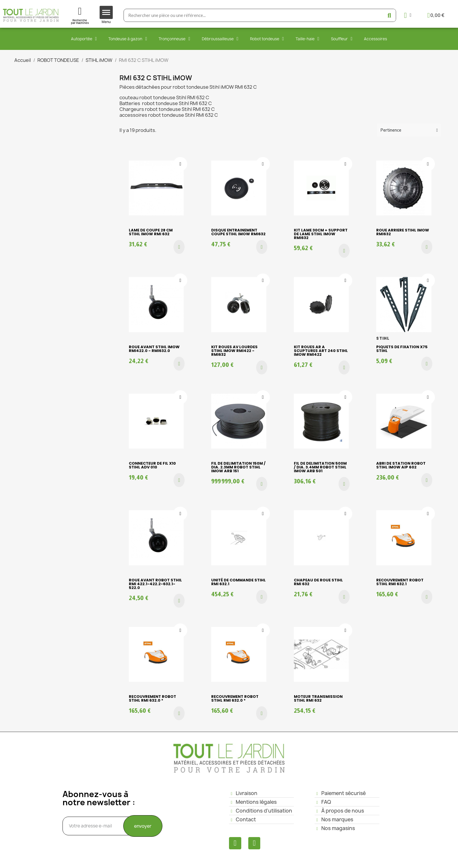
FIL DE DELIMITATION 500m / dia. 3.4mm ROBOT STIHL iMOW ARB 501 (320, 467)
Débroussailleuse (220, 39)
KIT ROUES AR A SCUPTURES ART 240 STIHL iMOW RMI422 (321, 351)
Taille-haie (307, 39)
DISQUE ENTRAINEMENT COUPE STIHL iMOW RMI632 (238, 232)
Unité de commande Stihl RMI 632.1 (238, 582)
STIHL (383, 338)
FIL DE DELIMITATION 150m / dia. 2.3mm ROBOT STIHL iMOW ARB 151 (238, 467)
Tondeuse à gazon (128, 39)
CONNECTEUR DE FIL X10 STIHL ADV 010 (152, 465)
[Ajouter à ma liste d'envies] (180, 164)
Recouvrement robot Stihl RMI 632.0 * (152, 698)
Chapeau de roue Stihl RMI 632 (318, 582)
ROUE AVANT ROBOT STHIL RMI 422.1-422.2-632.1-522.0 (155, 584)
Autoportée (84, 39)
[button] (179, 247)
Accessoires (375, 39)
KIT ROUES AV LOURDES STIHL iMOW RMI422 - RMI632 (234, 351)
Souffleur (342, 39)
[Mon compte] (408, 15)
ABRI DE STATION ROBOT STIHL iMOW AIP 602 (401, 465)
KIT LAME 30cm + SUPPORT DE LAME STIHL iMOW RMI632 (321, 234)
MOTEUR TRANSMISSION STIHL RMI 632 (318, 698)
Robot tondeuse (267, 39)
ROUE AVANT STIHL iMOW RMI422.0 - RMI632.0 (154, 349)
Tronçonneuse (174, 39)
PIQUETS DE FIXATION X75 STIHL (402, 349)
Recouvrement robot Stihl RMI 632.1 (400, 582)
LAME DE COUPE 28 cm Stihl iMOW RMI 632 (151, 232)
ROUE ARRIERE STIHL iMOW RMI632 (403, 232)
